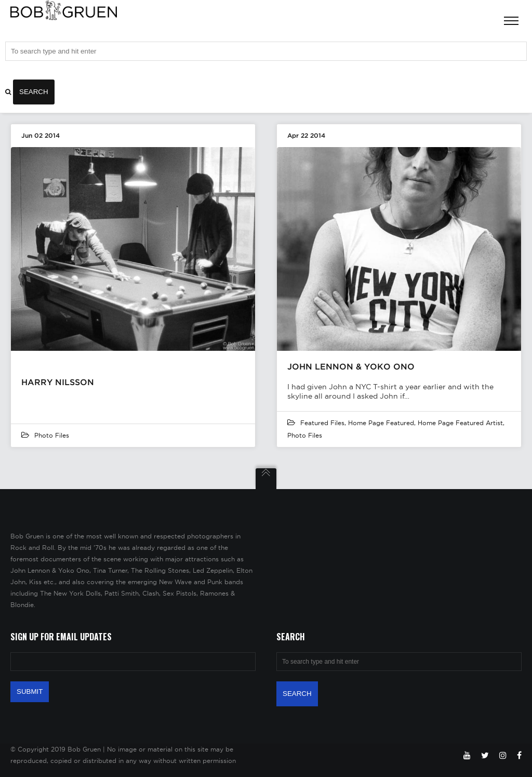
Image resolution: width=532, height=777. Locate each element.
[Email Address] (133, 662)
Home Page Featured (381, 423)
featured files (322, 423)
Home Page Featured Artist (460, 423)
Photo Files (52, 435)
